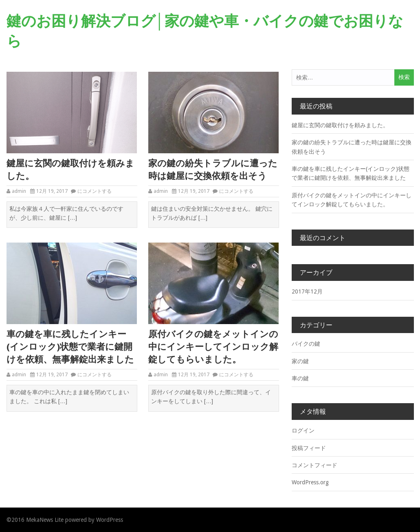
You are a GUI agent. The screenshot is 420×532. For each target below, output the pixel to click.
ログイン (303, 430)
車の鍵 (300, 378)
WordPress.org (310, 482)
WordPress (110, 520)
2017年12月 (307, 291)
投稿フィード (309, 448)
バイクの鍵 (306, 344)
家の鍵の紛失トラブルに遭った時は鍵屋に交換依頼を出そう (213, 170)
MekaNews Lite (45, 520)
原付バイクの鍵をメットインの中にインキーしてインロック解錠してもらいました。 (213, 347)
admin (19, 191)
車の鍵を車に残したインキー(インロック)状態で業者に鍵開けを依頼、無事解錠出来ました (70, 347)
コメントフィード (314, 465)
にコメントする (95, 191)
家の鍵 (300, 361)
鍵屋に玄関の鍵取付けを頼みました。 (70, 170)
